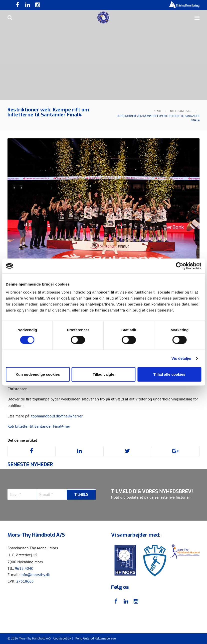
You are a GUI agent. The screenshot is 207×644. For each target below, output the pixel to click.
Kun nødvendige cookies (38, 374)
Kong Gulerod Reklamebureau (96, 638)
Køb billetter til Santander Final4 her (39, 426)
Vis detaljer (182, 358)
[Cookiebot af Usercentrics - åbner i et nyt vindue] (179, 266)
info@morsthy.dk (35, 575)
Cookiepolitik (62, 638)
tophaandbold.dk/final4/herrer (57, 416)
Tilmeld (81, 494)
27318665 (25, 581)
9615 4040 (24, 568)
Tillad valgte (103, 374)
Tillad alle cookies (169, 374)
